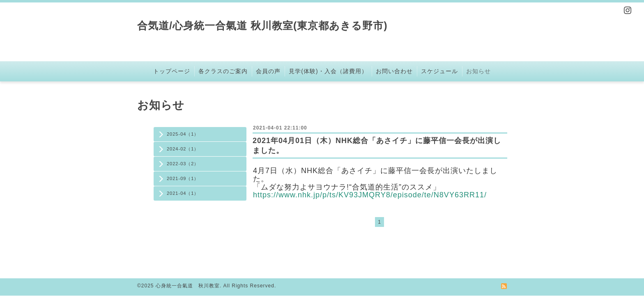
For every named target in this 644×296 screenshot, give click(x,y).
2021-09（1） (183, 178)
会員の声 (268, 71)
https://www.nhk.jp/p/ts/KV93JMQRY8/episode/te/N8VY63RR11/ (370, 195)
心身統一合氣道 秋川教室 (188, 286)
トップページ (172, 71)
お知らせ (478, 71)
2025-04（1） (183, 134)
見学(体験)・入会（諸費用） (328, 71)
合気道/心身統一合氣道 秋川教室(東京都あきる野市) (262, 25)
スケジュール (439, 71)
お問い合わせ (394, 71)
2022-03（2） (183, 164)
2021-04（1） (183, 193)
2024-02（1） (183, 149)
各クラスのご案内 (223, 71)
